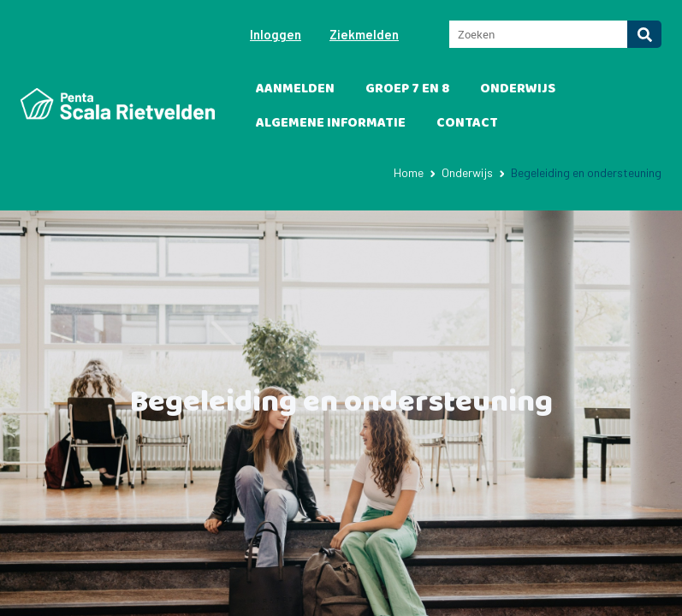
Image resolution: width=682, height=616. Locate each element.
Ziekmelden (364, 34)
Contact (467, 123)
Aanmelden (295, 89)
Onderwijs (518, 89)
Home (409, 172)
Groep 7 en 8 (407, 89)
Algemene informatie (331, 123)
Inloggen (276, 34)
